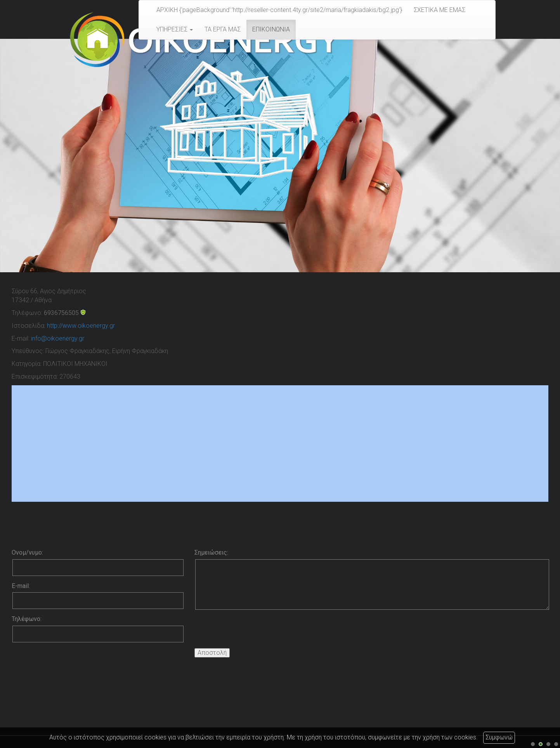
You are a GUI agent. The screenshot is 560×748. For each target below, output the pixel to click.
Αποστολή (212, 653)
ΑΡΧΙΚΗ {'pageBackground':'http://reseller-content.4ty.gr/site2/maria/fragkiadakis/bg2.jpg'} (279, 10)
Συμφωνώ (499, 737)
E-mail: (21, 586)
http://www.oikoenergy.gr (81, 326)
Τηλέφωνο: (27, 619)
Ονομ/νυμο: (27, 552)
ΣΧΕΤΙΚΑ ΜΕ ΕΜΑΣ (440, 10)
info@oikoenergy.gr (58, 338)
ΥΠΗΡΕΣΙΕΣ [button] (175, 29)
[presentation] (253, 631)
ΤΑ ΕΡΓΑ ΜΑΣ (223, 29)
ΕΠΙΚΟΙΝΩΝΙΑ (271, 29)
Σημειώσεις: (211, 552)
